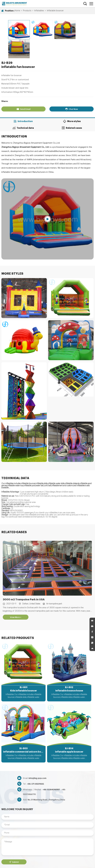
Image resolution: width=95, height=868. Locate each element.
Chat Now (71, 87)
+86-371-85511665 (35, 764)
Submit (14, 842)
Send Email (24, 87)
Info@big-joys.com (37, 758)
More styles (71, 99)
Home (17, 11)
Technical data (24, 106)
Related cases (71, 106)
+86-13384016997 (51, 769)
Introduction (24, 99)
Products (27, 11)
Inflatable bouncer (55, 11)
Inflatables (39, 11)
